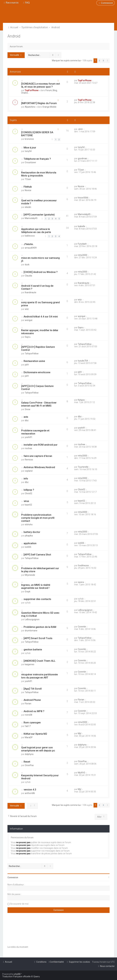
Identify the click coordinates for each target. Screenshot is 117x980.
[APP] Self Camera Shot (37, 555)
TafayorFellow (32, 354)
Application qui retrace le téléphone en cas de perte (36, 231)
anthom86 (30, 793)
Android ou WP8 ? (34, 711)
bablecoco (30, 236)
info (26, 478)
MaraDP (29, 737)
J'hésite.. (29, 244)
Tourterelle (83, 467)
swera (81, 582)
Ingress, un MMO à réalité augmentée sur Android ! (36, 586)
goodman (82, 158)
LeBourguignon (32, 619)
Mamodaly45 (31, 218)
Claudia (28, 276)
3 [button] (103, 61)
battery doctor (32, 532)
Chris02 (28, 493)
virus (26, 501)
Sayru (28, 337)
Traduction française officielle (16, 976)
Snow (28, 409)
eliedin (28, 207)
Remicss (29, 460)
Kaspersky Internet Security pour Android (40, 777)
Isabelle (82, 226)
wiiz (27, 309)
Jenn (80, 129)
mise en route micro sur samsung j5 (40, 259)
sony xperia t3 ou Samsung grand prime (40, 304)
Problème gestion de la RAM (40, 627)
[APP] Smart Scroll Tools (38, 638)
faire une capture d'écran (38, 456)
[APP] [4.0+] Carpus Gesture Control (37, 388)
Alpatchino (30, 107)
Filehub (28, 187)
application (30, 543)
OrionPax (29, 765)
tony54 (28, 151)
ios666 (28, 547)
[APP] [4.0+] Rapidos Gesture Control (38, 348)
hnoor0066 (83, 198)
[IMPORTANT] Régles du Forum (39, 103)
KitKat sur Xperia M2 (35, 734)
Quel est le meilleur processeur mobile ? (39, 202)
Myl (80, 733)
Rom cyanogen (32, 722)
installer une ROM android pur (41, 445)
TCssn (28, 179)
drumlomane (31, 631)
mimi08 (28, 715)
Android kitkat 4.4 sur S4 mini (41, 317)
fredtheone (83, 566)
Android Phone (32, 700)
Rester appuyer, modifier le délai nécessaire (40, 332)
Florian (28, 704)
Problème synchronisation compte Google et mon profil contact (38, 518)
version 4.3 (30, 790)
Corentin (82, 627)
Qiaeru (37, 976)
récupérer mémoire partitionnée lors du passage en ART (39, 676)
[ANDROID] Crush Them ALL (40, 661)
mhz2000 (82, 255)
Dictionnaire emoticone (37, 372)
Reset (27, 762)
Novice (28, 190)
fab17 (28, 726)
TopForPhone (32, 90)
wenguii (29, 320)
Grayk (28, 592)
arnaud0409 (31, 248)
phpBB (17, 974)
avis (26, 417)
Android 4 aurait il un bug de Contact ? (37, 287)
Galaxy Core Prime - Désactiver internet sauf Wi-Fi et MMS (39, 404)
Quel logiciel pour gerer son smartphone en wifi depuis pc (38, 749)
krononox (29, 139)
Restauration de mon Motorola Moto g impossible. (39, 174)
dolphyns (29, 754)
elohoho (29, 525)
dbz (27, 420)
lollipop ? (29, 490)
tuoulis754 (83, 361)
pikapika (29, 536)
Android (14, 36)
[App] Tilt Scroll (33, 689)
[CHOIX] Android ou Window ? (41, 272)
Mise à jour (30, 148)
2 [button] (99, 61)
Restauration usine (34, 361)
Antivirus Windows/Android (39, 467)
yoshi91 (29, 437)
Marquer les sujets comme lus (66, 60)
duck (27, 265)
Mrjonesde (30, 575)
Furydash (82, 244)
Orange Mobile (49, 107)
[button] (108, 61)
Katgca (81, 400)
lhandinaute (31, 292)
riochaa (28, 448)
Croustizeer (30, 162)
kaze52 (28, 505)
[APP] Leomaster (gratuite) (39, 215)
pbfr (27, 365)
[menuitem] (26, 3)
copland (29, 471)
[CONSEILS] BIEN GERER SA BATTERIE (37, 134)
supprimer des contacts (37, 599)
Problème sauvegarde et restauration (35, 432)
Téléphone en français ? (37, 159)
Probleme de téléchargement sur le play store (40, 570)
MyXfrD (82, 773)
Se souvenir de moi (19, 904)
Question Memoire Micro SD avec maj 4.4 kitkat (40, 614)
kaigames (30, 664)
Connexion (13, 877)
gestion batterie (33, 649)
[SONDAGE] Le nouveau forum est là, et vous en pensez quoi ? (41, 85)
